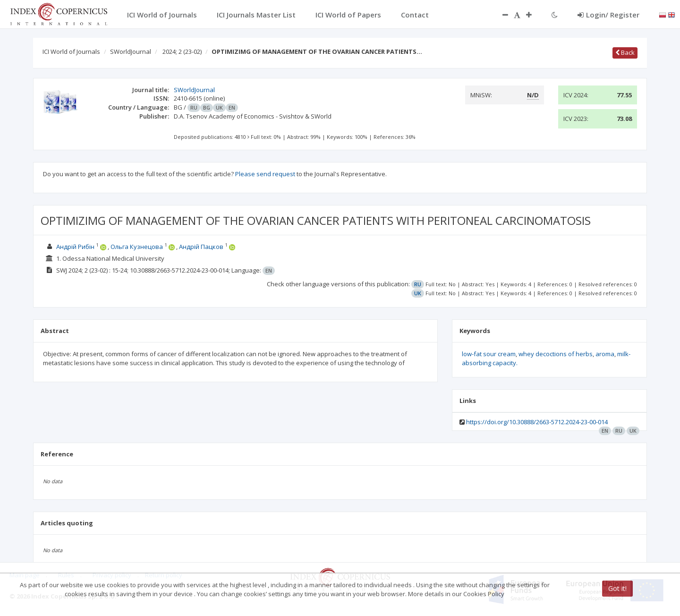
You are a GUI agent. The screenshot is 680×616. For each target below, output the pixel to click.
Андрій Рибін (75, 247)
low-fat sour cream (489, 354)
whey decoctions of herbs (556, 354)
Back (625, 52)
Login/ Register (608, 15)
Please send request (265, 174)
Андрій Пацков (201, 247)
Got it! (617, 588)
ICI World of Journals (71, 51)
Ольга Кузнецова (137, 247)
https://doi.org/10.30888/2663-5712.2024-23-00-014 (537, 422)
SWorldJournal (131, 51)
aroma (605, 354)
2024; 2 (182, 51)
